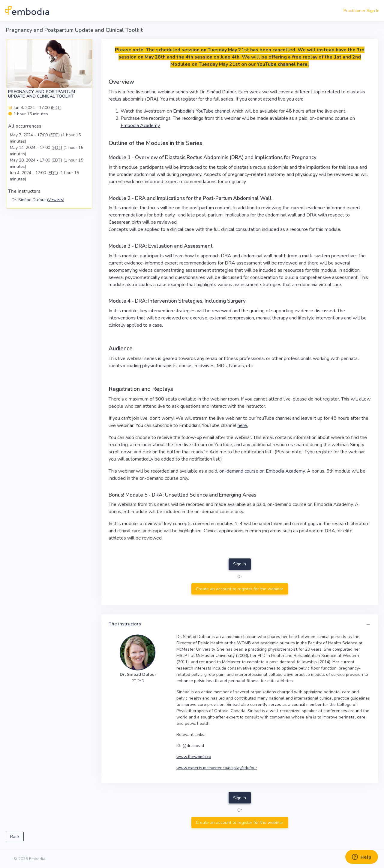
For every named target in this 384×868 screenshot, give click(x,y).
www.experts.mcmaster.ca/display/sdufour (217, 768)
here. (243, 425)
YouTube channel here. (283, 64)
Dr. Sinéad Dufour (38, 200)
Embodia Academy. (141, 126)
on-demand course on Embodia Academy (262, 471)
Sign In (240, 564)
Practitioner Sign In (361, 11)
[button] (368, 624)
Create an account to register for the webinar (240, 589)
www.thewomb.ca (194, 757)
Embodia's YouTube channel (202, 111)
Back (15, 837)
